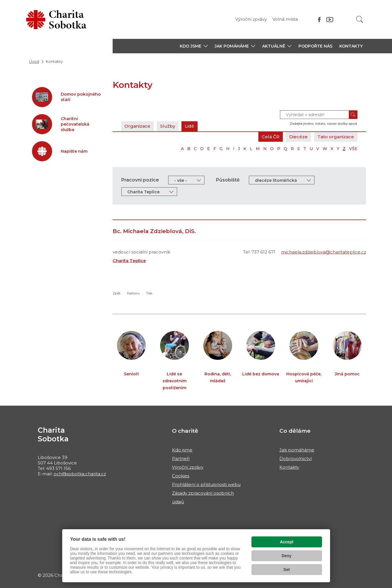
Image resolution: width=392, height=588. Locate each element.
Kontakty (351, 46)
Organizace (138, 126)
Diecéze (298, 137)
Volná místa (285, 19)
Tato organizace (336, 137)
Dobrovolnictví (296, 459)
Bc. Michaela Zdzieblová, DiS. (154, 231)
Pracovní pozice (140, 180)
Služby (168, 126)
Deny (287, 556)
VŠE (353, 149)
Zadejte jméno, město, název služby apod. (324, 124)
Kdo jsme (182, 450)
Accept (287, 542)
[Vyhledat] (360, 19)
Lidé (190, 126)
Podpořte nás (315, 46)
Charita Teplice (129, 261)
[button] (194, 46)
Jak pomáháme (297, 450)
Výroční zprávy (251, 19)
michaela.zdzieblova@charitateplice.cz (324, 252)
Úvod (34, 61)
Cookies (181, 476)
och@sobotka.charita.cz (80, 474)
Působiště (228, 180)
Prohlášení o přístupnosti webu (206, 484)
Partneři (181, 459)
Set (287, 570)
